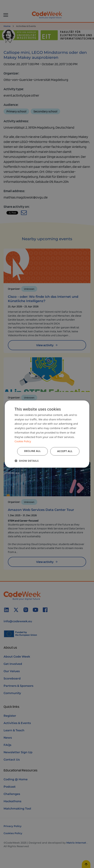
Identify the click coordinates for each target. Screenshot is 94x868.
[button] (26, 461)
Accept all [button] (65, 451)
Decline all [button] (32, 451)
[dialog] (47, 434)
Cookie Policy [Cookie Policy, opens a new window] (23, 441)
